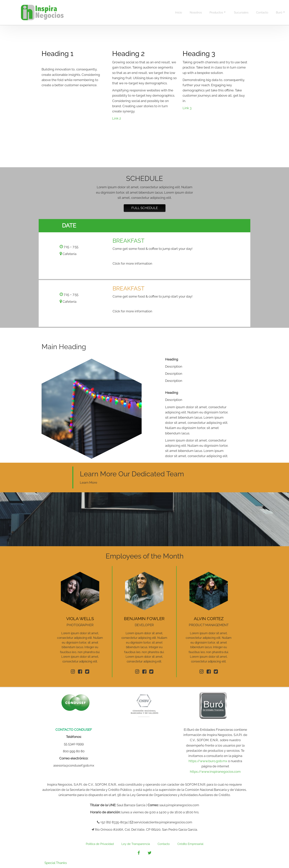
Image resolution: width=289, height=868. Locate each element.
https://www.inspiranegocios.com (215, 772)
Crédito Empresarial (190, 844)
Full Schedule (145, 208)
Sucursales (241, 13)
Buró (280, 13)
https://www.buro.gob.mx (208, 761)
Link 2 (117, 118)
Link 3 (187, 108)
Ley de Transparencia (136, 844)
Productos (218, 13)
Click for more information (132, 263)
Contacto (262, 13)
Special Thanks (56, 863)
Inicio (179, 13)
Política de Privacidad (100, 844)
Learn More (89, 483)
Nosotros (196, 13)
